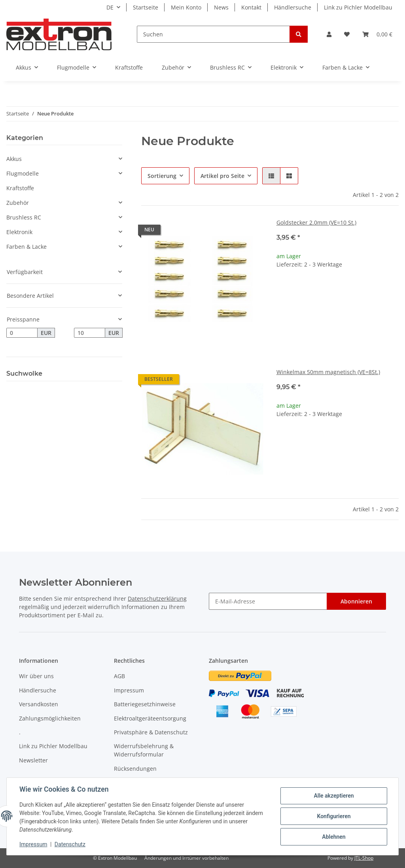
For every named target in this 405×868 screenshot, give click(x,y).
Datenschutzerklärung (157, 599)
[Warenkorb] (377, 34)
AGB (119, 676)
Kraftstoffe (20, 188)
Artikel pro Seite (222, 176)
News (221, 7)
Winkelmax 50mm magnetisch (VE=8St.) (328, 372)
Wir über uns (36, 676)
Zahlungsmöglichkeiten (50, 718)
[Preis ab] (22, 333)
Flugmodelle (23, 173)
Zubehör (18, 203)
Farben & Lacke (26, 247)
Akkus (14, 159)
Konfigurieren (334, 816)
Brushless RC (24, 217)
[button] (329, 34)
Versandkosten (39, 704)
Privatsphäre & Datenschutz (151, 732)
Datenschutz (70, 844)
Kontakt (251, 7)
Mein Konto (186, 7)
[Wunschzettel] (347, 34)
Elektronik (19, 232)
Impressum (129, 690)
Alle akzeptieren (334, 796)
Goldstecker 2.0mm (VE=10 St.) (316, 222)
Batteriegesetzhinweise (145, 704)
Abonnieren (356, 601)
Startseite (146, 7)
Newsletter (33, 760)
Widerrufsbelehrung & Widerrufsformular (144, 750)
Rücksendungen (135, 769)
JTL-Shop (364, 858)
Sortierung (162, 176)
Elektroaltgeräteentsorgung (150, 718)
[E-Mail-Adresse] (268, 601)
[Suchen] (213, 34)
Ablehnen (334, 837)
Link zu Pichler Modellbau (358, 7)
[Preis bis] (90, 333)
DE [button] (110, 7)
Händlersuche (293, 7)
